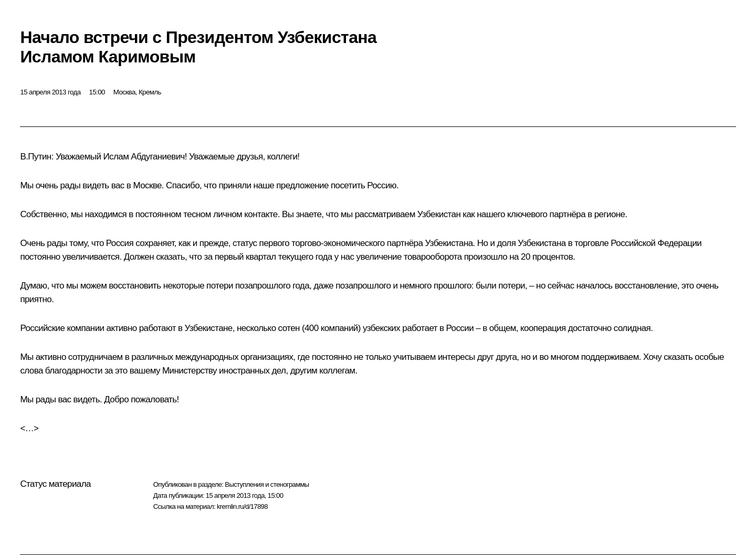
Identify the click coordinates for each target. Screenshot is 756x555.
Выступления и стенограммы (267, 484)
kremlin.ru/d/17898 (242, 506)
